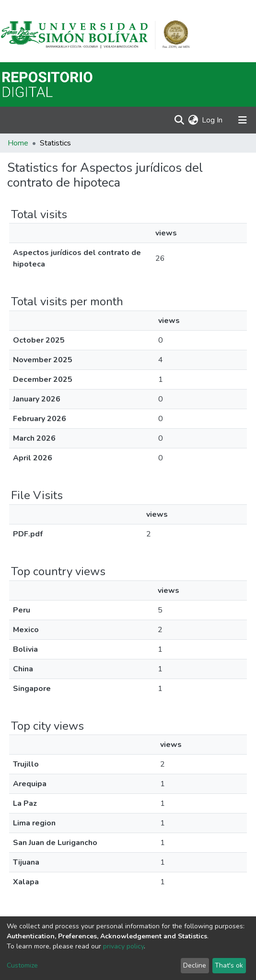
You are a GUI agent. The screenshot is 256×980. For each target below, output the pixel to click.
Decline (195, 965)
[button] (193, 120)
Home (18, 143)
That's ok (229, 965)
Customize (22, 965)
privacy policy (123, 946)
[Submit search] (179, 120)
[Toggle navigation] (243, 120)
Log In (213, 120)
